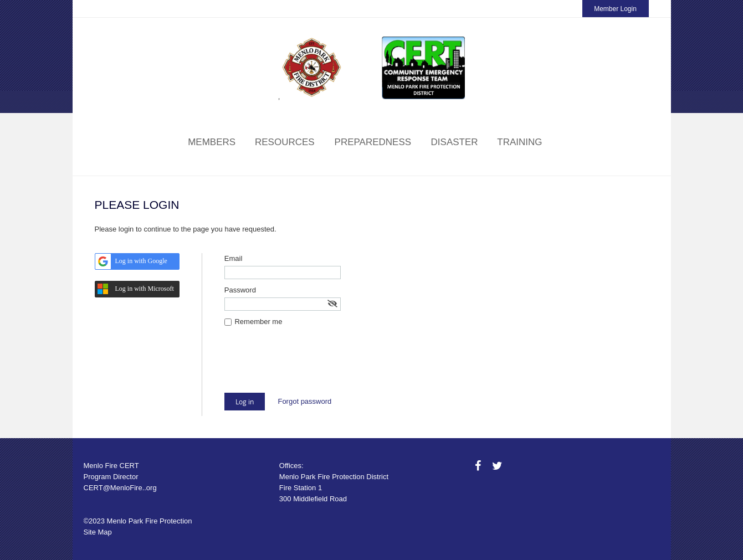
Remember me (258, 322)
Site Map (98, 532)
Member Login (615, 9)
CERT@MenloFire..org (120, 488)
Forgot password (304, 401)
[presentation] (309, 366)
